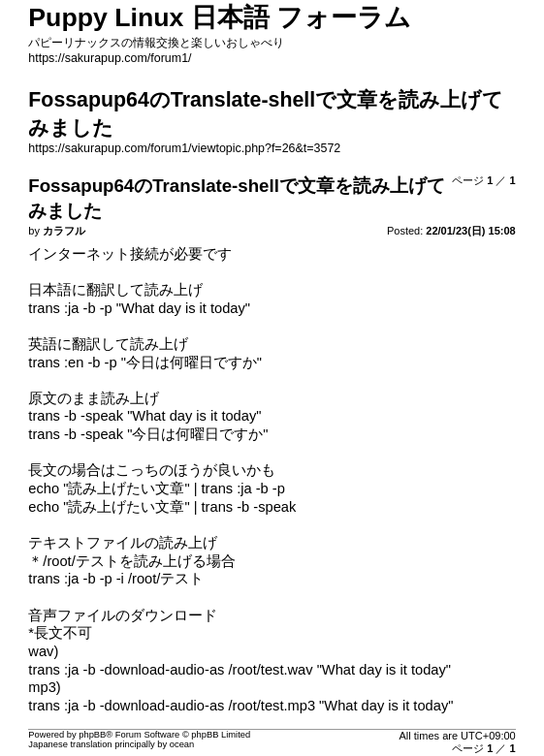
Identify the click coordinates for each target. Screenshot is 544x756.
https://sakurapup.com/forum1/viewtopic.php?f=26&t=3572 (184, 148)
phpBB (92, 735)
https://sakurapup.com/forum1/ (110, 58)
